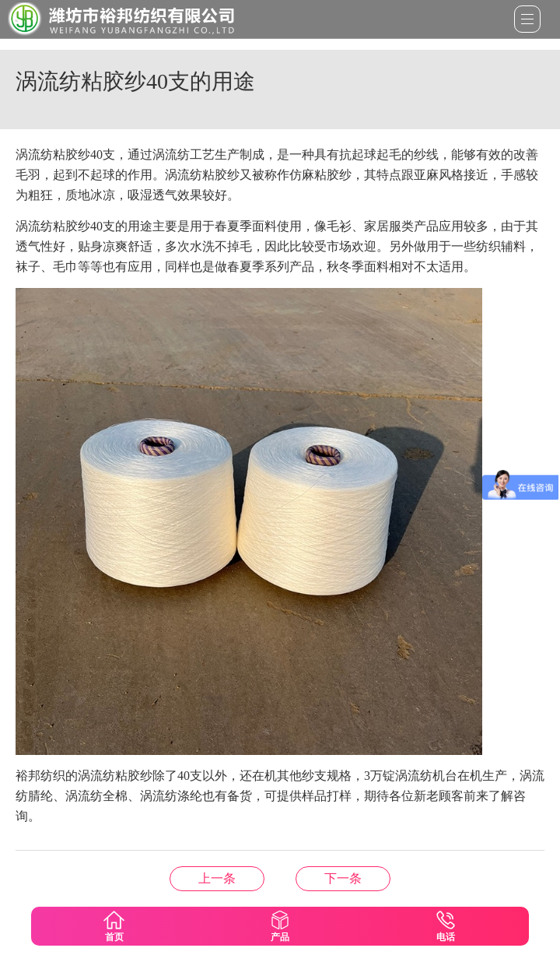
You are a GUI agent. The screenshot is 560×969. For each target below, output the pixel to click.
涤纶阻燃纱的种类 (217, 878)
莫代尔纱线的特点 (343, 878)
